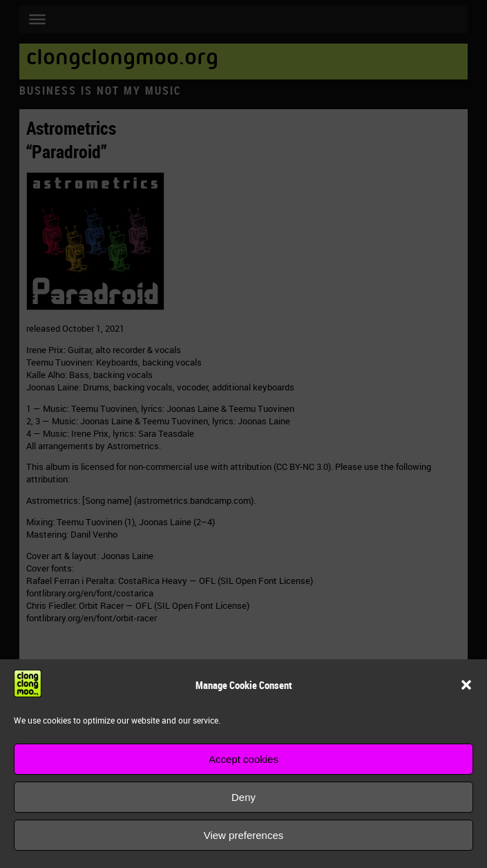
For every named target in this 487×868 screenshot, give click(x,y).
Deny (243, 797)
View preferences (244, 835)
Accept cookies (243, 759)
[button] (466, 685)
